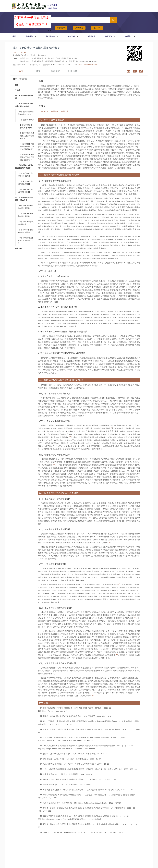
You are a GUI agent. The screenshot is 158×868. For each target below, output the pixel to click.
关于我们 (29, 36)
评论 (38, 71)
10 (111, 431)
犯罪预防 (65, 111)
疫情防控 (45, 111)
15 (45, 539)
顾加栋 (23, 52)
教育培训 (109, 36)
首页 (14, 36)
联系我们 (129, 36)
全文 (21, 71)
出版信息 (73, 71)
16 (109, 542)
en (128, 71)
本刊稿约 (61, 28)
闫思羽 (16, 52)
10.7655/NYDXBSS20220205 (88, 65)
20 (93, 695)
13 (54, 465)
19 (117, 655)
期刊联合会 (50, 36)
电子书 (97, 28)
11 (70, 437)
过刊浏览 (92, 36)
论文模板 (79, 28)
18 (135, 618)
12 (74, 446)
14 (90, 518)
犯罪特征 (55, 111)
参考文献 (55, 71)
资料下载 (71, 36)
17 (119, 584)
